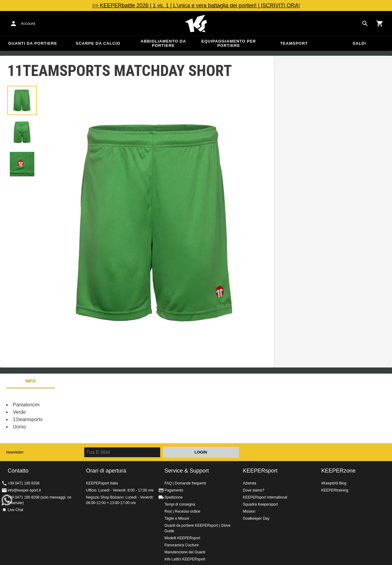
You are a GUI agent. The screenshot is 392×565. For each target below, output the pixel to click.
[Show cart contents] (380, 24)
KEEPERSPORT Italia (196, 24)
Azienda (249, 483)
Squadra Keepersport (260, 504)
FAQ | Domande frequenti (185, 483)
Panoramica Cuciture (182, 545)
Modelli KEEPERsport (182, 538)
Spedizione (173, 497)
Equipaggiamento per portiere (229, 43)
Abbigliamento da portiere (163, 43)
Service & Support (187, 471)
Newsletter (15, 452)
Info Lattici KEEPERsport (185, 559)
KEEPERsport (260, 471)
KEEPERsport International (265, 497)
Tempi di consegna (180, 504)
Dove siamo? (254, 490)
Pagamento (174, 490)
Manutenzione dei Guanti (185, 552)
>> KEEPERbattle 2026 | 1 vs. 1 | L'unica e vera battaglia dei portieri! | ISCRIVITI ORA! (196, 6)
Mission (249, 511)
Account (28, 23)
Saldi (359, 43)
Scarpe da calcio (98, 43)
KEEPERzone (338, 471)
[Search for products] (365, 24)
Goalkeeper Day (256, 518)
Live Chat (15, 510)
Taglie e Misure (177, 518)
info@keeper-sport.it (24, 490)
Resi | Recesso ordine (182, 511)
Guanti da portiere (33, 43)
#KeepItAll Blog (334, 483)
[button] (22, 100)
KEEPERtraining (335, 490)
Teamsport (294, 43)
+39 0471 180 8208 (24, 483)
